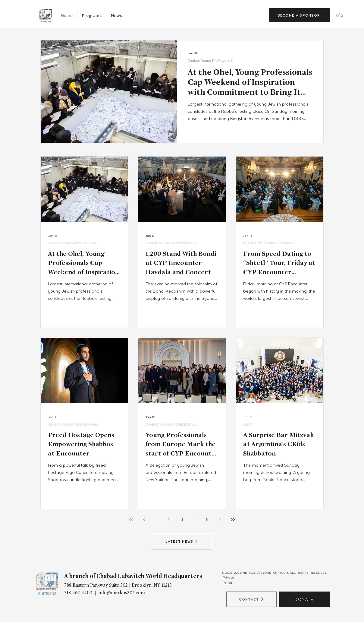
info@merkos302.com (122, 593)
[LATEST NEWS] (182, 541)
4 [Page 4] (195, 519)
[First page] (131, 519)
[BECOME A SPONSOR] (299, 15)
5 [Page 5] (207, 519)
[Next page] (220, 519)
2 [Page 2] (169, 519)
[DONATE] (304, 599)
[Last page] (233, 519)
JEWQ (248, 424)
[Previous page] (144, 519)
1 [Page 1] (157, 519)
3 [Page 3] (182, 519)
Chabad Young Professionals (210, 60)
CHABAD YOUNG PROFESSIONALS (73, 243)
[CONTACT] (251, 599)
